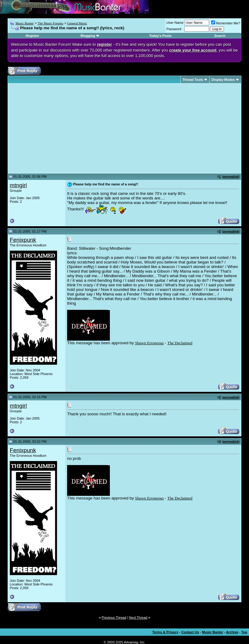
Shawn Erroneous (149, 343)
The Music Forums (50, 23)
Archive (232, 632)
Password (174, 29)
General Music (77, 23)
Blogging (88, 36)
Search (220, 36)
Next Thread (138, 617)
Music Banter (25, 23)
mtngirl (18, 185)
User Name (175, 23)
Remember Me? (226, 23)
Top (244, 632)
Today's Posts (160, 36)
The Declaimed (180, 343)
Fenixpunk (23, 240)
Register (32, 36)
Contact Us (190, 632)
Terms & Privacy (165, 632)
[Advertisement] (61, 128)
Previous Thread (114, 617)
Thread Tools (193, 80)
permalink (231, 177)
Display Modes (223, 80)
